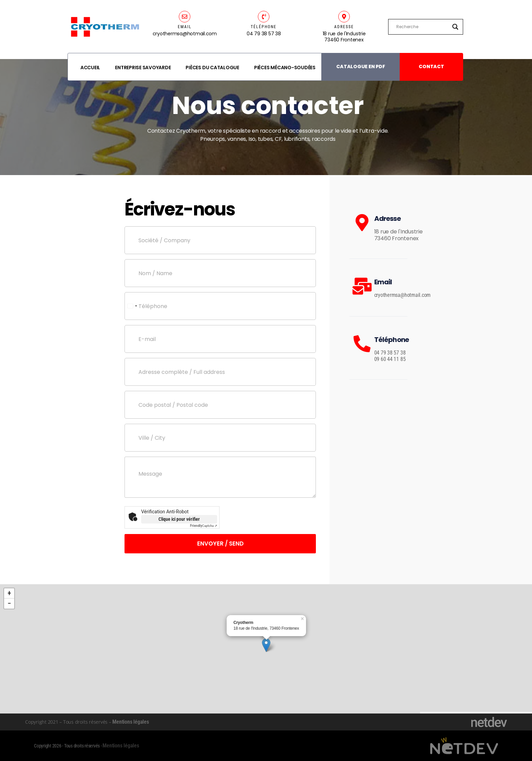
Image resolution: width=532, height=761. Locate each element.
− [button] (9, 603)
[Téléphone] (220, 306)
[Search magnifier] (455, 27)
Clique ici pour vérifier (179, 519)
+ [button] (9, 593)
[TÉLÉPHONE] (264, 17)
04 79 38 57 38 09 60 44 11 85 (390, 356)
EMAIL (185, 27)
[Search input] (422, 27)
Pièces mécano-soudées (285, 68)
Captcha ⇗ (204, 526)
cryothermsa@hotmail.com (402, 295)
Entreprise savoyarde (143, 68)
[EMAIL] (185, 17)
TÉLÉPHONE (264, 27)
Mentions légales (130, 722)
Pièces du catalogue (212, 68)
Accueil (90, 68)
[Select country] (132, 306)
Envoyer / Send (220, 544)
